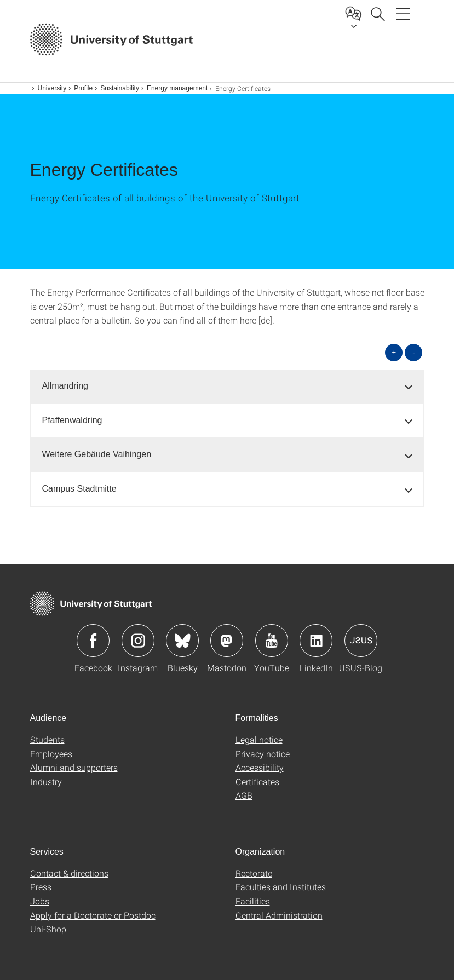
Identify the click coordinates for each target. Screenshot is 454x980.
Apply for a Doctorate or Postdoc (93, 915)
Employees (51, 754)
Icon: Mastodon (227, 641)
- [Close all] (413, 352)
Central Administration (279, 915)
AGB (244, 795)
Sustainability (120, 88)
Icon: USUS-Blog (361, 641)
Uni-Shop (48, 929)
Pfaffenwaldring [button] (72, 420)
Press (41, 887)
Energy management (177, 88)
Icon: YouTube (272, 641)
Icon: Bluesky (182, 641)
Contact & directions (69, 873)
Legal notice (259, 739)
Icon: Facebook (93, 641)
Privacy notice (263, 754)
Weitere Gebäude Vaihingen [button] (97, 454)
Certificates (257, 782)
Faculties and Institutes (281, 887)
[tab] (227, 386)
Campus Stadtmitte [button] (79, 489)
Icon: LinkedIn (316, 641)
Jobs (40, 901)
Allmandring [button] (65, 386)
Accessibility (260, 767)
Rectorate (254, 873)
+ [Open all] (394, 352)
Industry (46, 782)
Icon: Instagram (138, 641)
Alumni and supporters (74, 767)
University (52, 88)
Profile (83, 88)
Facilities (253, 901)
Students (47, 739)
